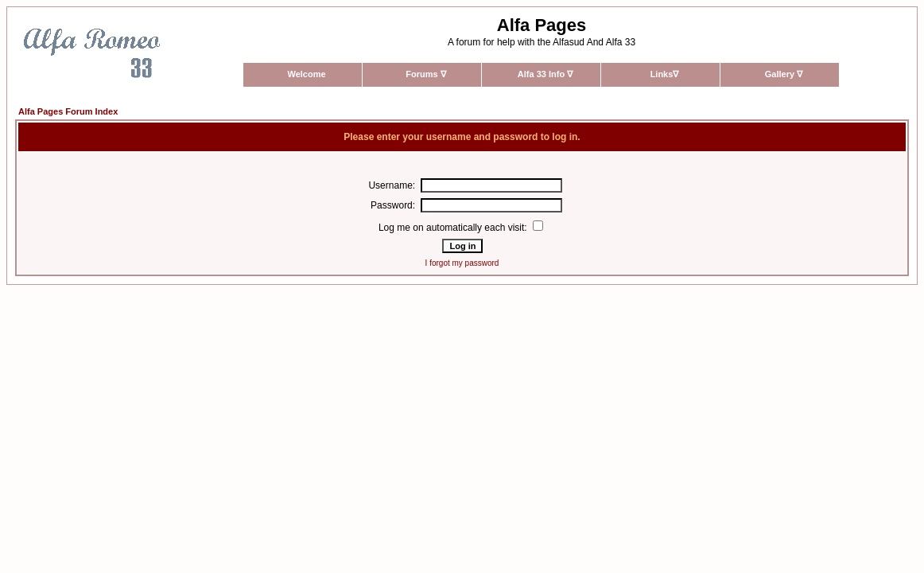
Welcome (306, 74)
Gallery (784, 74)
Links (665, 74)
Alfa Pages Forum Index (68, 111)
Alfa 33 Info (545, 74)
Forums (425, 74)
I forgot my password (462, 263)
